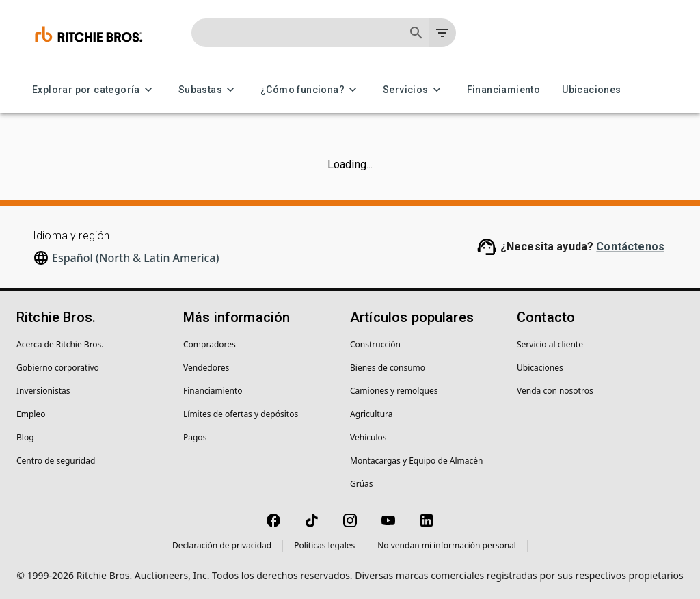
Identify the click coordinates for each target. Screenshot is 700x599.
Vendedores (206, 368)
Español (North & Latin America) (136, 258)
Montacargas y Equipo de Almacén (416, 461)
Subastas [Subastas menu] (208, 90)
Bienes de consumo (388, 368)
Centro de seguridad (56, 461)
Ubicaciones (591, 90)
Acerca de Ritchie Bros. (60, 344)
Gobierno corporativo (58, 368)
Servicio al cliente (550, 344)
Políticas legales (324, 545)
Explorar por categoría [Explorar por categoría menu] (94, 90)
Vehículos (368, 437)
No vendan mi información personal (447, 545)
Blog (25, 437)
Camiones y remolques (394, 391)
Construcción (375, 344)
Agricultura (372, 414)
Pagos (195, 437)
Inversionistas (43, 391)
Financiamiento (504, 90)
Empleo (31, 414)
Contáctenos (630, 247)
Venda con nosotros (555, 391)
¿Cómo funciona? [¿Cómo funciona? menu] (311, 90)
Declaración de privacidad (222, 545)
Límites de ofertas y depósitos (241, 414)
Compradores (210, 344)
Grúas (362, 484)
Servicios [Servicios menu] (414, 90)
